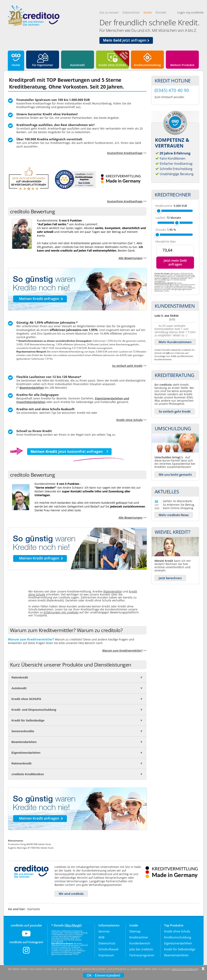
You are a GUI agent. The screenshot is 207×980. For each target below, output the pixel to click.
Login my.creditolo (190, 12)
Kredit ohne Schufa (129, 420)
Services (104, 931)
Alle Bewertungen (131, 258)
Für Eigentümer (43, 65)
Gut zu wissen (109, 12)
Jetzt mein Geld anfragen (175, 262)
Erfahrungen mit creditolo (61, 612)
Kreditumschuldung (147, 65)
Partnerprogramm (142, 955)
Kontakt (161, 12)
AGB (101, 937)
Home (16, 65)
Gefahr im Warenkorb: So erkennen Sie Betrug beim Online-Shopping (179, 504)
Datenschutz (131, 12)
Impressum (106, 955)
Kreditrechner (139, 937)
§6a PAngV (73, 925)
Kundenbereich (140, 943)
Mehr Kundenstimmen (175, 342)
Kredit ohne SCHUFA (112, 65)
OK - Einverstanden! (103, 975)
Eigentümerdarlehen (178, 943)
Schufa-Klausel (108, 949)
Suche (148, 12)
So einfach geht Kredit (127, 366)
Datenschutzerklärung (185, 969)
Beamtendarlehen (32, 388)
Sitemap (135, 931)
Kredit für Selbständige (180, 949)
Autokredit (77, 65)
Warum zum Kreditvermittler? (122, 651)
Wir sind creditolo (71, 894)
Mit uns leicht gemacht (175, 474)
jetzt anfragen (126, 40)
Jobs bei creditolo (141, 949)
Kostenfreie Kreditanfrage (125, 153)
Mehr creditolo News (174, 515)
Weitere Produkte (182, 65)
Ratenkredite (113, 591)
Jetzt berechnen (170, 578)
